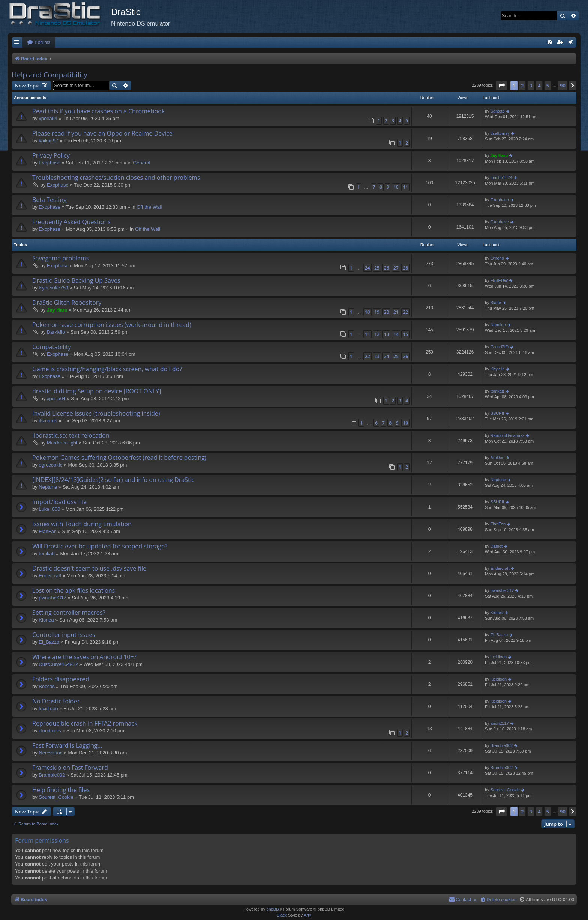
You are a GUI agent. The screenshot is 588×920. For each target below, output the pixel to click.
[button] (501, 86)
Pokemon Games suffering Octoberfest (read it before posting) (119, 458)
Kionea (46, 620)
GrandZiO (499, 347)
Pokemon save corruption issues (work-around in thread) (112, 325)
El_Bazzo (49, 642)
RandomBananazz (508, 435)
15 (405, 334)
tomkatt (497, 391)
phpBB (272, 909)
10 (396, 187)
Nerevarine (51, 753)
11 (405, 187)
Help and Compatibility (49, 75)
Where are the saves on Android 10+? (84, 657)
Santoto (498, 111)
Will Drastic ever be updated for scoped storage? (100, 546)
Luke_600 (49, 509)
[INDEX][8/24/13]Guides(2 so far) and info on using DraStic (113, 480)
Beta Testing (49, 200)
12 (377, 334)
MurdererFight (62, 443)
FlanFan (48, 531)
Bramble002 (502, 745)
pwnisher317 (52, 598)
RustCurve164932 (58, 664)
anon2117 (500, 723)
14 (396, 334)
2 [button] (522, 86)
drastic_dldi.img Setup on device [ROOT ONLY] (97, 391)
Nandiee (498, 325)
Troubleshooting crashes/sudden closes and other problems (116, 178)
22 (405, 312)
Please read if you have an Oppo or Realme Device (102, 133)
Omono (497, 258)
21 (396, 312)
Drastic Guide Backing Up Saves (76, 280)
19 (377, 312)
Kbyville (498, 369)
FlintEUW (499, 280)
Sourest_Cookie (56, 797)
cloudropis (50, 731)
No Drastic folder (56, 701)
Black (282, 915)
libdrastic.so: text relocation (71, 435)
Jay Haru (499, 155)
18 (367, 312)
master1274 (501, 178)
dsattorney (500, 133)
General (141, 163)
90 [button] (563, 86)
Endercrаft (50, 576)
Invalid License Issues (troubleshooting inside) (96, 413)
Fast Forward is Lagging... (67, 745)
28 (405, 268)
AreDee (497, 458)
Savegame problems (61, 258)
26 (387, 268)
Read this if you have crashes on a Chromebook (98, 111)
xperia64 (48, 118)
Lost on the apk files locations (73, 590)
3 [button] (531, 86)
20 (387, 312)
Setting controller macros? (69, 613)
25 (377, 268)
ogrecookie (51, 465)
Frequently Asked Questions (71, 222)
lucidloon (499, 657)
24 (367, 268)
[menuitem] (39, 43)
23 (377, 356)
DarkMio (56, 332)
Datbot (496, 546)
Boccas (47, 686)
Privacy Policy (51, 155)
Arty (307, 915)
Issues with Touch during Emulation (82, 524)
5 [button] (548, 86)
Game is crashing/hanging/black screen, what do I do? (107, 369)
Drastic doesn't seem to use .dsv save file (89, 568)
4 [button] (539, 86)
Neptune (48, 487)
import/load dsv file (59, 502)
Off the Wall (149, 207)
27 (396, 268)
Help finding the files (61, 790)
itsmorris (48, 421)
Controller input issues (64, 635)
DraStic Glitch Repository (67, 303)
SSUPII (497, 413)
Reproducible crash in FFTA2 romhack (85, 723)
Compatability (52, 347)
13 (387, 334)
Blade (496, 303)
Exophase (49, 163)
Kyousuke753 (53, 288)
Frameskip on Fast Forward (70, 768)
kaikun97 (48, 141)
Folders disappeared (61, 679)
